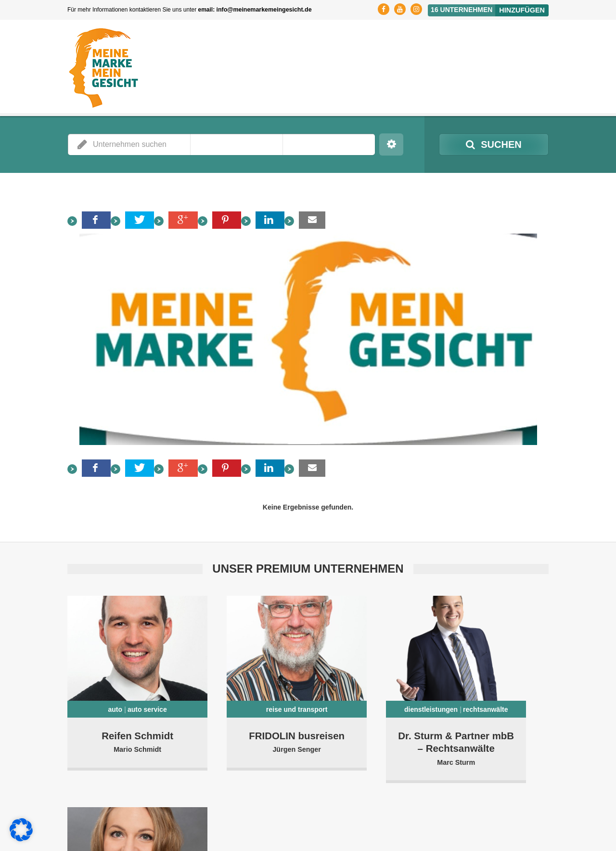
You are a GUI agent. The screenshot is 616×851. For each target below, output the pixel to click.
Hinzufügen (523, 9)
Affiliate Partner (453, 837)
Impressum (498, 827)
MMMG (135, 827)
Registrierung (376, 827)
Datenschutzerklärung (439, 827)
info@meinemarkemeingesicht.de (263, 10)
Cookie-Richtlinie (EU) (518, 837)
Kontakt (538, 827)
